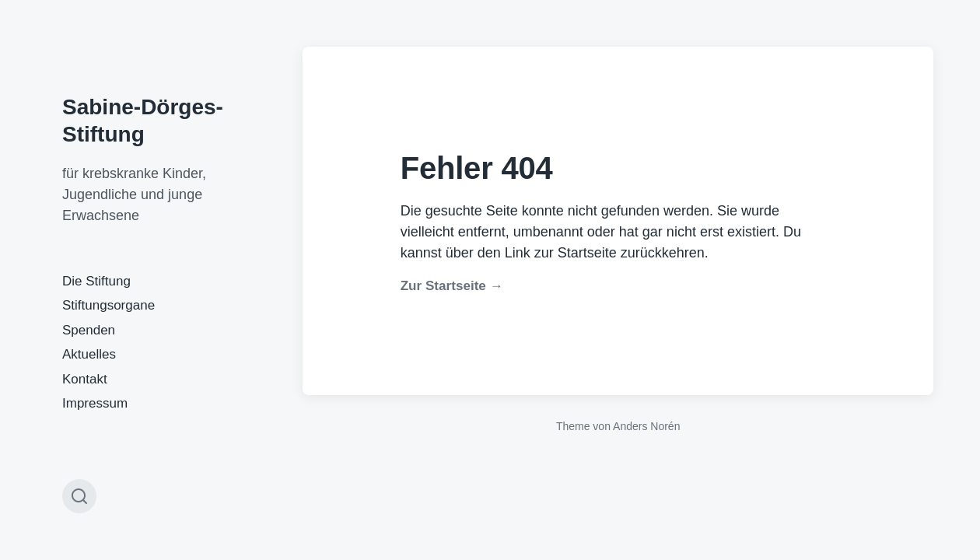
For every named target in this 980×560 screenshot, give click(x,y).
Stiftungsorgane (108, 305)
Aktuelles (89, 354)
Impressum (95, 403)
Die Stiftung (96, 281)
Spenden (89, 330)
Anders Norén (646, 426)
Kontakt (85, 379)
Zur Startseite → (452, 286)
